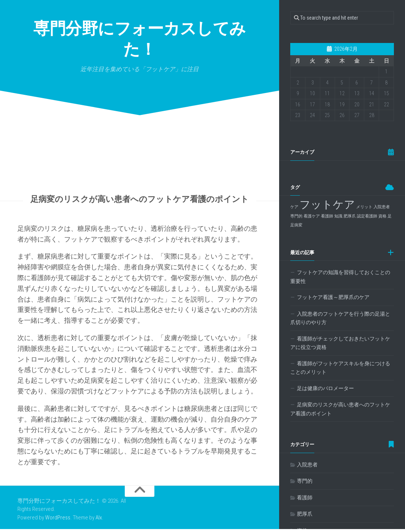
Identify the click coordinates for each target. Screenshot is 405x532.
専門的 (305, 481)
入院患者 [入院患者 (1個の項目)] (382, 207)
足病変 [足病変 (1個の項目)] (296, 225)
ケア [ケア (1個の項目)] (294, 207)
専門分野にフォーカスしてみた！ (140, 41)
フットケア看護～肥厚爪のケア (333, 297)
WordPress (58, 521)
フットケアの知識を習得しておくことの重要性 (340, 277)
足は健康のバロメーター (325, 388)
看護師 (305, 498)
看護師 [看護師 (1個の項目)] (327, 216)
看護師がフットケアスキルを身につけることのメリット (340, 368)
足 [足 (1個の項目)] (390, 216)
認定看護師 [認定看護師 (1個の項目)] (367, 216)
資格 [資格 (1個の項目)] (382, 216)
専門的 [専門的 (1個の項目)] (296, 216)
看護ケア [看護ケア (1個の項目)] (312, 216)
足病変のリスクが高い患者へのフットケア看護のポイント (340, 409)
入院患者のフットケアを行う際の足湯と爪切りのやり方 (340, 318)
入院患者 (307, 465)
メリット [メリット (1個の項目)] (364, 207)
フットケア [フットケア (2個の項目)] (327, 205)
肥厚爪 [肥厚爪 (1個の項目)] (350, 216)
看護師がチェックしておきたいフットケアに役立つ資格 (340, 343)
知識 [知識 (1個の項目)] (338, 216)
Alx (99, 521)
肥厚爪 (305, 514)
